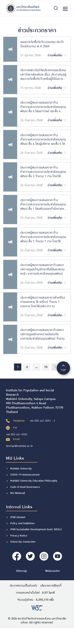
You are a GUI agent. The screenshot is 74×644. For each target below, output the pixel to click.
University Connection (23, 542)
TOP (63, 368)
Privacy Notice (19, 536)
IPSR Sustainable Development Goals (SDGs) (36, 529)
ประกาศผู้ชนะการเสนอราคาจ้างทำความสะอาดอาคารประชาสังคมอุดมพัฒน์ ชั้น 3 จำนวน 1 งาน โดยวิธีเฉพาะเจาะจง (43, 172)
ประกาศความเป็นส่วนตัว (23, 586)
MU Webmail (18, 493)
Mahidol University (21, 469)
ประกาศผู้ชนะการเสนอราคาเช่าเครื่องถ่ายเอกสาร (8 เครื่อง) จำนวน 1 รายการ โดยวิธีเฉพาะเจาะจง (43, 302)
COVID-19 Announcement (25, 475)
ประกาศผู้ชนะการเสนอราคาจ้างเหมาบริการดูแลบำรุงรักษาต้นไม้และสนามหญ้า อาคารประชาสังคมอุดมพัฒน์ (42, 270)
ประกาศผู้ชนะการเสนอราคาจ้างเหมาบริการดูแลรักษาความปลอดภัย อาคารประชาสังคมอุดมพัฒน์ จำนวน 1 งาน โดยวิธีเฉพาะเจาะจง (44, 334)
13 (46, 367)
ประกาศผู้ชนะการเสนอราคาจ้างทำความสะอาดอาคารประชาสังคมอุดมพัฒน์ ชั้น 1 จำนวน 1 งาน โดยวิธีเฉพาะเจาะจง (43, 237)
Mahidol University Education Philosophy (34, 481)
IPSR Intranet (18, 517)
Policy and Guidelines (23, 523)
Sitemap (22, 571)
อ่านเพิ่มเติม (57, 55)
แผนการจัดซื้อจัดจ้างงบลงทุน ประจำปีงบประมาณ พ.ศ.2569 (42, 44)
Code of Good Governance (25, 487)
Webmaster (52, 571)
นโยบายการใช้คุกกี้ (51, 586)
